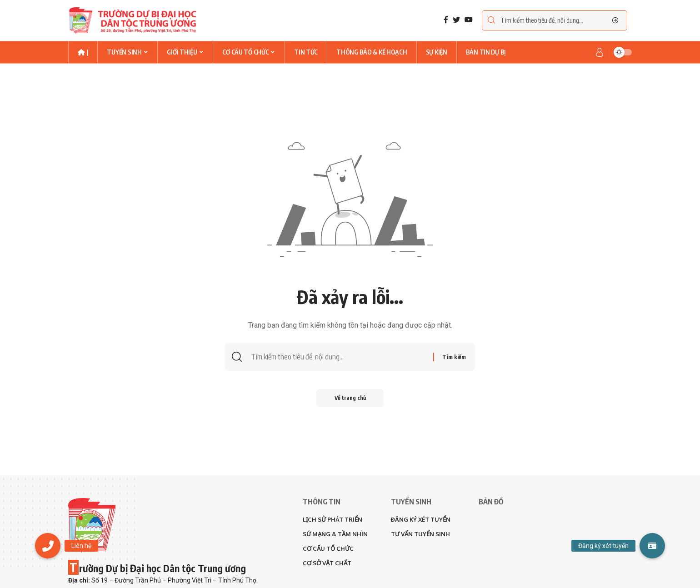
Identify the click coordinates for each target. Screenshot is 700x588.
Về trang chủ (350, 398)
